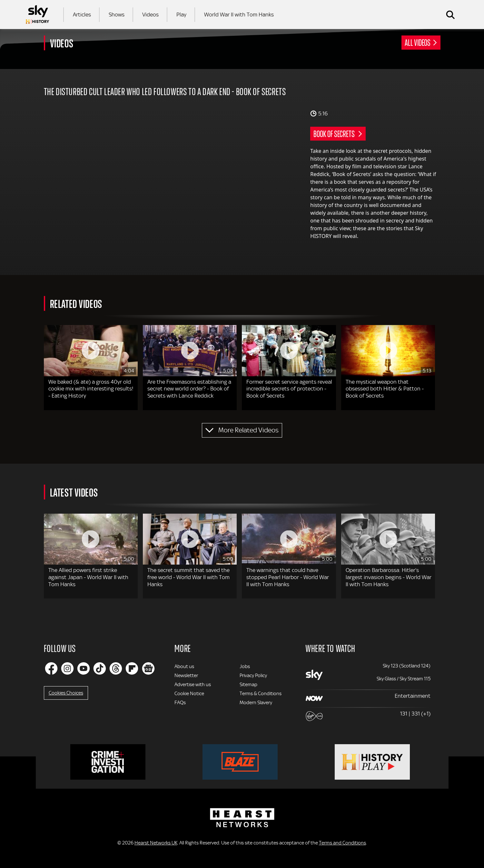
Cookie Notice (189, 694)
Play (181, 15)
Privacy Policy (253, 676)
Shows (117, 15)
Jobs (245, 666)
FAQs (180, 703)
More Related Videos (248, 430)
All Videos (418, 42)
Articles (82, 15)
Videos (150, 15)
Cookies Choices (66, 693)
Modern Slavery (256, 703)
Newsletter (186, 676)
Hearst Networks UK (156, 843)
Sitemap (248, 685)
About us (184, 666)
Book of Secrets (335, 133)
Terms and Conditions (342, 843)
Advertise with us (193, 685)
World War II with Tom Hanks (239, 15)
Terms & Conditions (261, 694)
